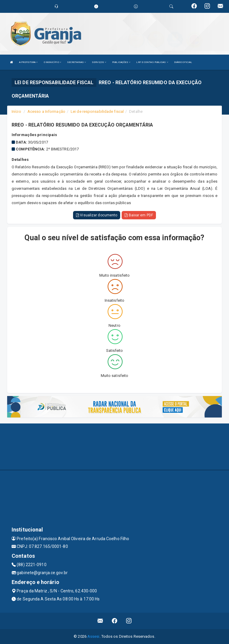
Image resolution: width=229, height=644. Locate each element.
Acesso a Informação (46, 111)
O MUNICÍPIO (52, 62)
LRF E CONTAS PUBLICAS (152, 62)
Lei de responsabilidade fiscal (97, 111)
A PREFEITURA (28, 62)
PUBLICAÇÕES (121, 62)
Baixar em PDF (139, 215)
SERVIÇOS (99, 62)
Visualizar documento (97, 215)
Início (16, 111)
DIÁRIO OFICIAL (183, 62)
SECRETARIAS (76, 62)
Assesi (93, 636)
